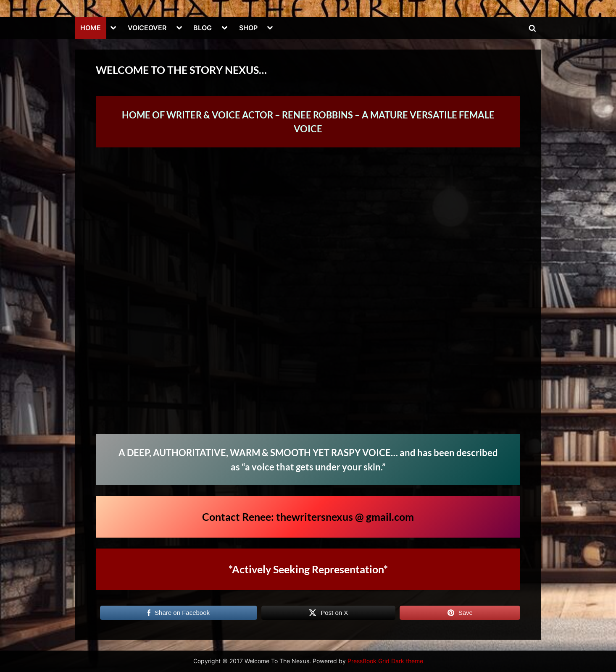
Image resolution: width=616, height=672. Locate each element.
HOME (91, 28)
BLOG (203, 28)
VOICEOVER (147, 28)
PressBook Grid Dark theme (385, 661)
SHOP (248, 28)
